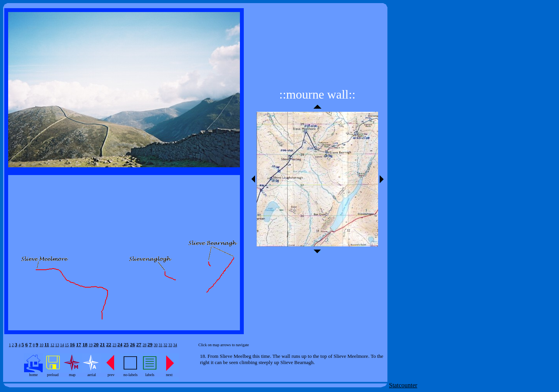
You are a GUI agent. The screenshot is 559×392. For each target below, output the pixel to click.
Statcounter (403, 385)
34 (175, 345)
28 (144, 345)
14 (62, 345)
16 (72, 344)
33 (170, 345)
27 (139, 344)
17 (79, 344)
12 (52, 345)
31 (161, 345)
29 (150, 344)
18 (85, 344)
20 (96, 344)
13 (57, 345)
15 (67, 345)
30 (156, 345)
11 (47, 344)
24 (120, 344)
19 (91, 345)
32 (165, 345)
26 (133, 344)
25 (126, 344)
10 (42, 345)
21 (102, 344)
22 (109, 344)
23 (115, 345)
